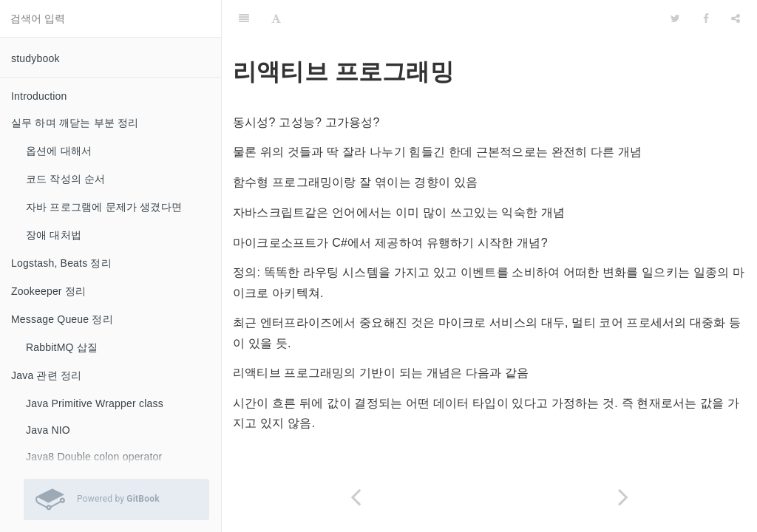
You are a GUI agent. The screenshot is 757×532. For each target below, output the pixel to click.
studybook (35, 58)
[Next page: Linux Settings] (623, 497)
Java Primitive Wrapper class (95, 403)
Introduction (39, 96)
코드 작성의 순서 (66, 179)
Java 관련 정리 (46, 375)
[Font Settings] (276, 18)
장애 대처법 (54, 235)
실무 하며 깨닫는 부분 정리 (75, 123)
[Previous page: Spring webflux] (356, 497)
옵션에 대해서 (59, 151)
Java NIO (48, 430)
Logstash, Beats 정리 (61, 263)
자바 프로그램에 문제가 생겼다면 (104, 207)
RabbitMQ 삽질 (62, 347)
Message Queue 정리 (62, 319)
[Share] (736, 18)
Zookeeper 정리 (48, 291)
